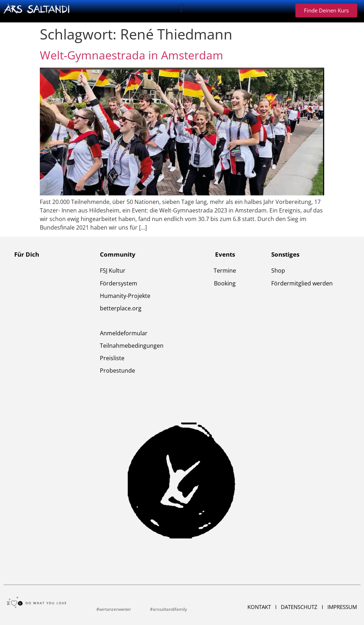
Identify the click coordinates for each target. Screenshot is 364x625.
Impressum (342, 607)
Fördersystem (119, 283)
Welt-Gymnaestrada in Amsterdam (132, 55)
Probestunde (117, 371)
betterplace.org (121, 308)
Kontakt (260, 607)
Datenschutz (300, 607)
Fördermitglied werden (302, 283)
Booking (225, 283)
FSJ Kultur (113, 271)
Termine (225, 271)
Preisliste (112, 358)
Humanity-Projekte (125, 296)
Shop (278, 271)
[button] (181, 9)
